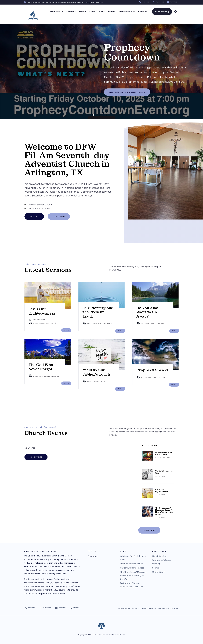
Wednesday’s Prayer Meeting (144, 608)
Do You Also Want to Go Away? (147, 312)
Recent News (150, 446)
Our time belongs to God (164, 472)
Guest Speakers (160, 556)
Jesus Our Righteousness (42, 311)
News (102, 12)
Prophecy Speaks (152, 370)
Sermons (71, 12)
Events (112, 12)
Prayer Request (127, 12)
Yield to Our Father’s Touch (96, 372)
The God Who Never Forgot (41, 367)
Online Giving (162, 12)
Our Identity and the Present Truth (98, 312)
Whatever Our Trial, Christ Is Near (164, 453)
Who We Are (57, 12)
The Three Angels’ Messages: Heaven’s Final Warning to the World (164, 511)
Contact (142, 12)
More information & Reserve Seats (127, 91)
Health (83, 12)
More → (66, 330)
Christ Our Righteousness (162, 490)
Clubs (92, 12)
